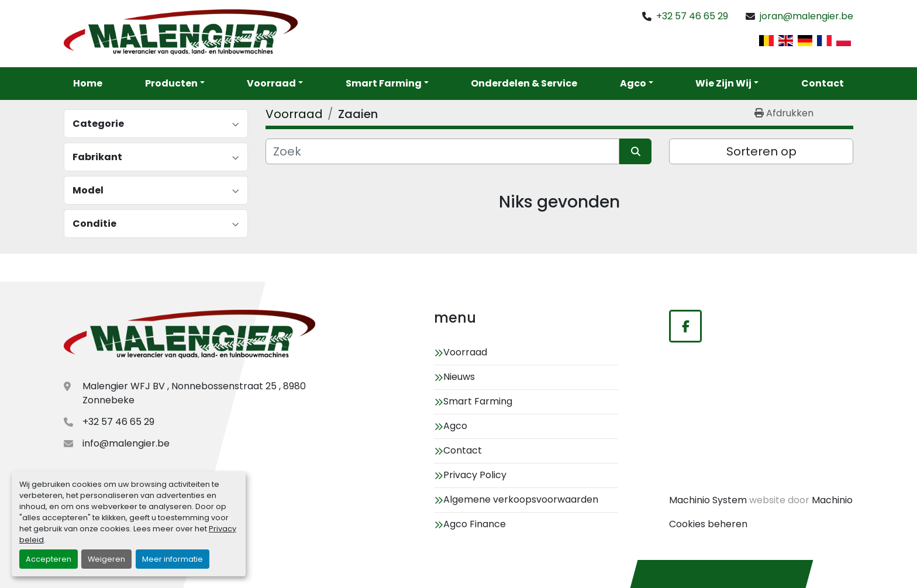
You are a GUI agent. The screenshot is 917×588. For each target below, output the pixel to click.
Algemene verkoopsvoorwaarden (521, 499)
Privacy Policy (475, 475)
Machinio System (708, 500)
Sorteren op (761, 151)
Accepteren (49, 559)
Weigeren (106, 559)
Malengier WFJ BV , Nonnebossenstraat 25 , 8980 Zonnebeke (194, 393)
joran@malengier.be (806, 16)
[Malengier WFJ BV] (189, 336)
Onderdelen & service (524, 83)
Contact (823, 83)
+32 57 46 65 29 (692, 16)
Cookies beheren (708, 524)
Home (88, 83)
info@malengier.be (126, 443)
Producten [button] (171, 83)
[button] (275, 84)
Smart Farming (384, 83)
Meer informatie (173, 559)
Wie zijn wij (723, 83)
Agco (633, 83)
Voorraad (271, 83)
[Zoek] (442, 151)
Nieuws (459, 377)
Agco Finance (475, 524)
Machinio (832, 500)
